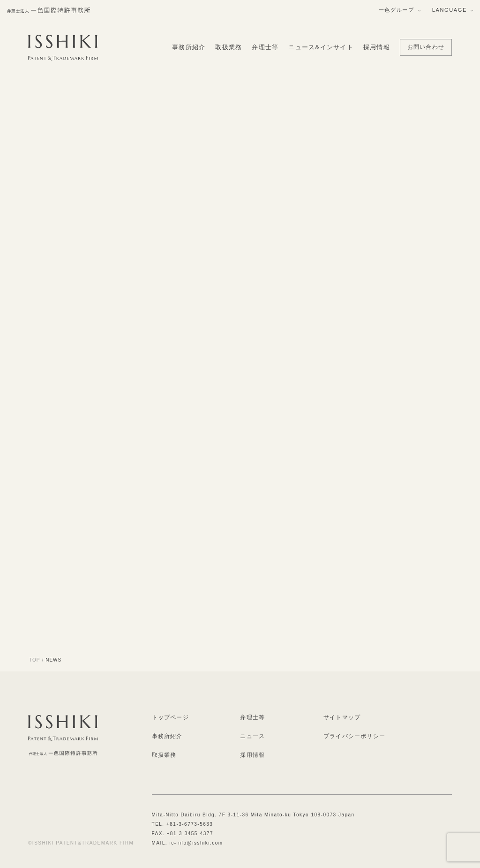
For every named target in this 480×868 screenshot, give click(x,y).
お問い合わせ (426, 47)
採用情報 (377, 47)
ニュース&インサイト (321, 47)
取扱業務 (229, 47)
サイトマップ (342, 717)
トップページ (170, 717)
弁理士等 (265, 47)
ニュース (252, 736)
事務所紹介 (189, 47)
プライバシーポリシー (354, 736)
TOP (34, 660)
